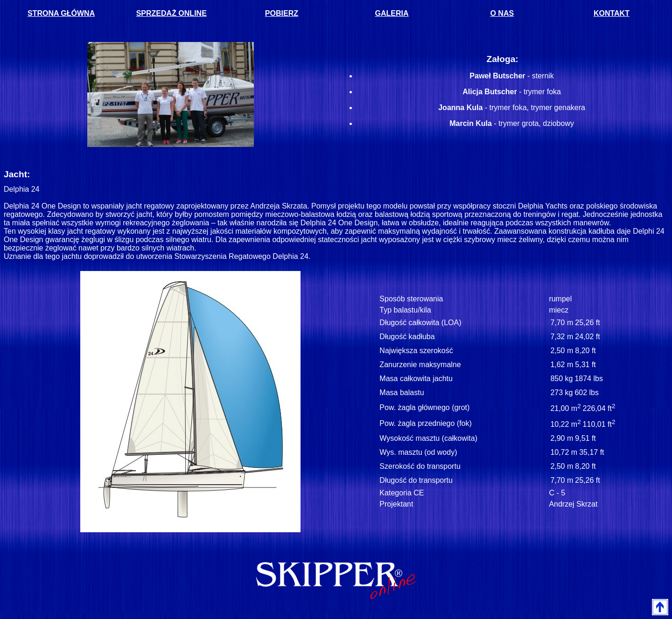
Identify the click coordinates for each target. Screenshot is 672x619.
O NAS (502, 13)
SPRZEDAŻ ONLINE (171, 13)
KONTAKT (612, 13)
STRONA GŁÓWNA (61, 13)
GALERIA (392, 13)
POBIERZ (282, 13)
